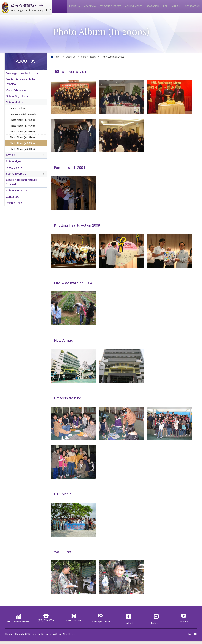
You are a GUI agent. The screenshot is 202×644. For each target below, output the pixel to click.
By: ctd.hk (193, 637)
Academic (91, 8)
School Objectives (17, 101)
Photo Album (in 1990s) (23, 146)
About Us (76, 8)
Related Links (14, 216)
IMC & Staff (13, 165)
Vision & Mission (16, 95)
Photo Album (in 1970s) (23, 133)
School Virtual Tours (18, 203)
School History (89, 60)
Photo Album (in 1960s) (23, 127)
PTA (166, 8)
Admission (154, 8)
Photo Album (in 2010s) (23, 158)
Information (192, 8)
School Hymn (14, 172)
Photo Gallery (14, 178)
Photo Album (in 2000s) (23, 152)
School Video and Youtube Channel (22, 194)
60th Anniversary (16, 185)
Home (58, 60)
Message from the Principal (23, 76)
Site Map (9, 637)
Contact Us (13, 210)
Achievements (135, 8)
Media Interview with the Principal (21, 86)
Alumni (176, 8)
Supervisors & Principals (24, 120)
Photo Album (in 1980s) (23, 139)
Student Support (111, 8)
